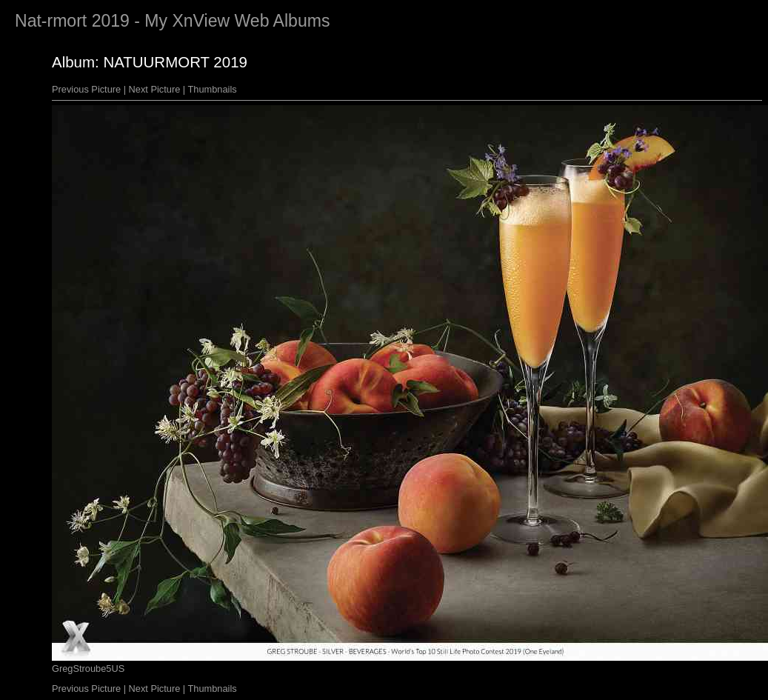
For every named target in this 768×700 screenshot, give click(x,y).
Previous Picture (86, 89)
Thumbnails (213, 89)
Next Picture (155, 89)
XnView (201, 21)
